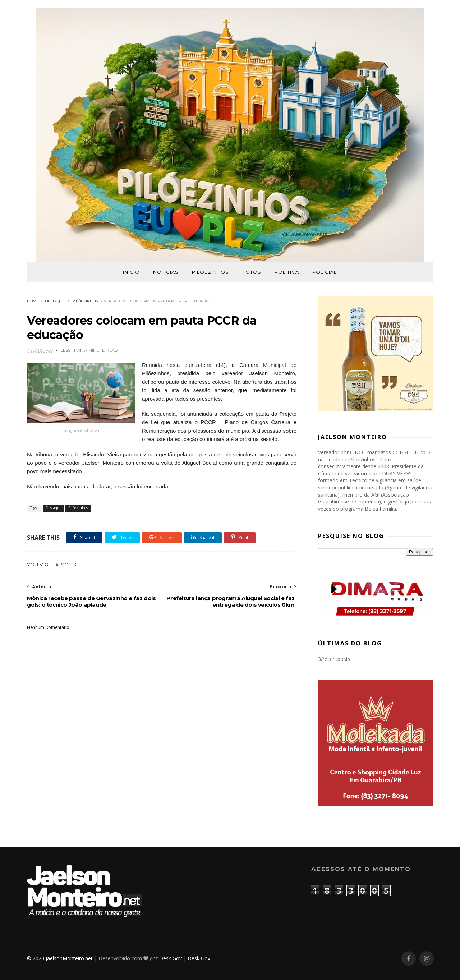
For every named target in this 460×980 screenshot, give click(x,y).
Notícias (166, 272)
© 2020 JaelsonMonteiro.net (60, 958)
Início (131, 272)
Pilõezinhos (210, 272)
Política (287, 272)
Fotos (252, 272)
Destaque (55, 301)
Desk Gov (171, 958)
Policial (325, 272)
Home (33, 301)
